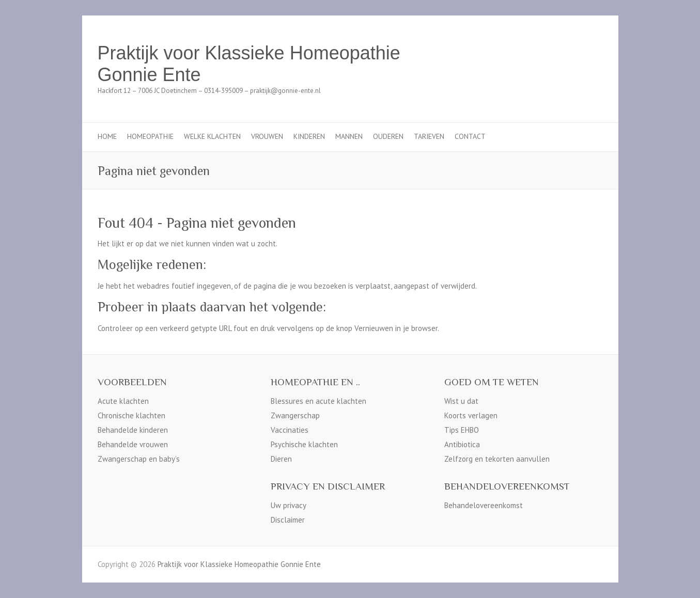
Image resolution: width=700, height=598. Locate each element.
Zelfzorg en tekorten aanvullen (497, 459)
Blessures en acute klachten (318, 401)
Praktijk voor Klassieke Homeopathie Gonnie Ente (249, 64)
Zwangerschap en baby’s (139, 459)
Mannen (349, 136)
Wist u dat (461, 401)
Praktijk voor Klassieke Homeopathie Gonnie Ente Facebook (577, 53)
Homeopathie (150, 136)
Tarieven (429, 136)
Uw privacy (289, 505)
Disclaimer (288, 520)
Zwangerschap (295, 415)
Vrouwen (267, 136)
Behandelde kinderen (133, 430)
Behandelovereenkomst (484, 505)
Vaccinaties (290, 430)
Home (107, 136)
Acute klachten (123, 401)
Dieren (281, 459)
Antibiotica (462, 444)
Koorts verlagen (471, 415)
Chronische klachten (131, 415)
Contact (470, 136)
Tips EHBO (462, 430)
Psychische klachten (304, 444)
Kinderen (309, 136)
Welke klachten (212, 136)
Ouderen (388, 136)
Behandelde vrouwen (133, 444)
